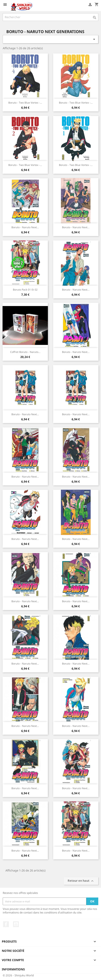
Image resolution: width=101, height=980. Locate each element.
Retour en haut (81, 881)
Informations (13, 969)
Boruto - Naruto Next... (25, 227)
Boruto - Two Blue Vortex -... (25, 103)
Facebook (6, 924)
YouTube (16, 924)
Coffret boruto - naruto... (25, 352)
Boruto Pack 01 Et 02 (25, 290)
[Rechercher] (50, 17)
